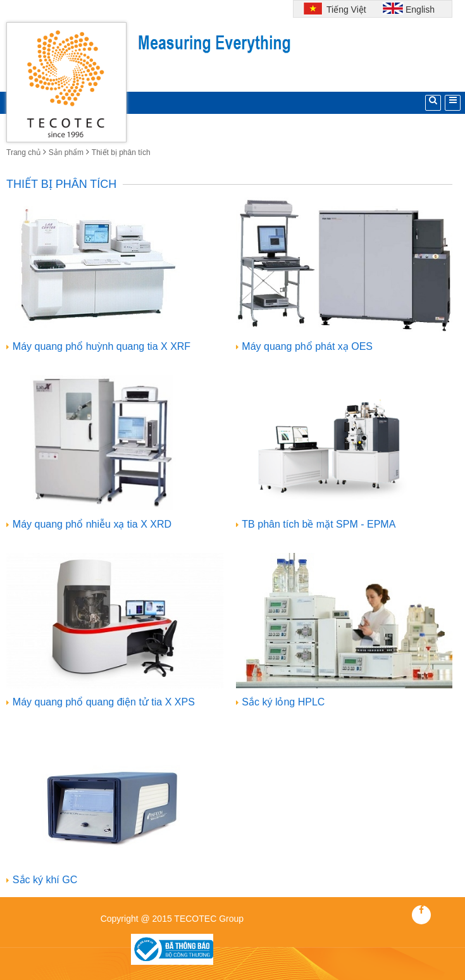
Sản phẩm (66, 152)
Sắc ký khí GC (45, 880)
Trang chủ (23, 152)
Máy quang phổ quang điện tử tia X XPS (104, 702)
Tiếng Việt (345, 9)
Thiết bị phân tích (121, 152)
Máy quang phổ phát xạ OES (307, 346)
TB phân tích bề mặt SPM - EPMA (319, 524)
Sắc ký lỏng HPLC (283, 702)
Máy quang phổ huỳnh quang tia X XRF (102, 346)
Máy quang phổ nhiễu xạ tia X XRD (92, 524)
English (420, 9)
